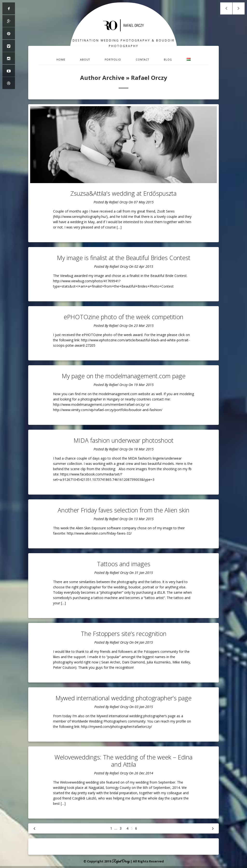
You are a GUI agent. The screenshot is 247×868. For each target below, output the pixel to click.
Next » (213, 828)
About (85, 60)
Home (61, 60)
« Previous (34, 828)
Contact (142, 60)
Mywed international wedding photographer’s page (123, 698)
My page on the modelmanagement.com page (124, 376)
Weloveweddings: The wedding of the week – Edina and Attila (123, 761)
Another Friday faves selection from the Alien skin (123, 510)
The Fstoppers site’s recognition (124, 634)
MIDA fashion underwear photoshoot (123, 440)
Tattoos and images (124, 564)
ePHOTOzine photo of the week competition (123, 317)
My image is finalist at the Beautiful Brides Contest (124, 258)
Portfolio (113, 60)
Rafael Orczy (118, 202)
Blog (168, 60)
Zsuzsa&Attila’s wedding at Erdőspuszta (123, 193)
